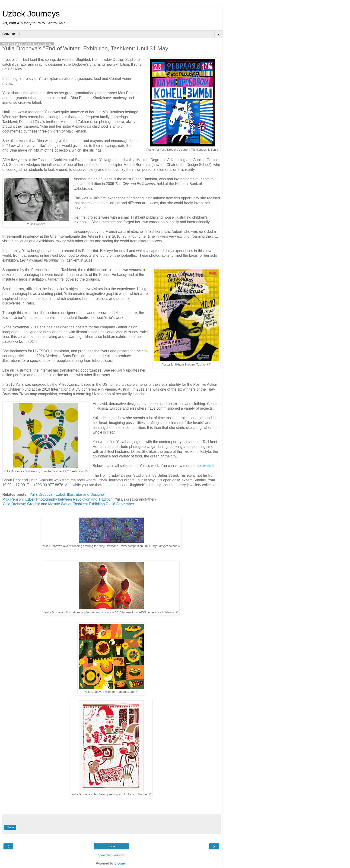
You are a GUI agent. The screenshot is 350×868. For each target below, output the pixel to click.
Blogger (120, 863)
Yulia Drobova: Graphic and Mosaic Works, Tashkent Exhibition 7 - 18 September (68, 504)
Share (10, 827)
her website (206, 466)
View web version (111, 855)
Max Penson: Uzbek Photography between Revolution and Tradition (57, 499)
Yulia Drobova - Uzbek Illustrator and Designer (67, 494)
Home (111, 846)
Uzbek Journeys (31, 14)
